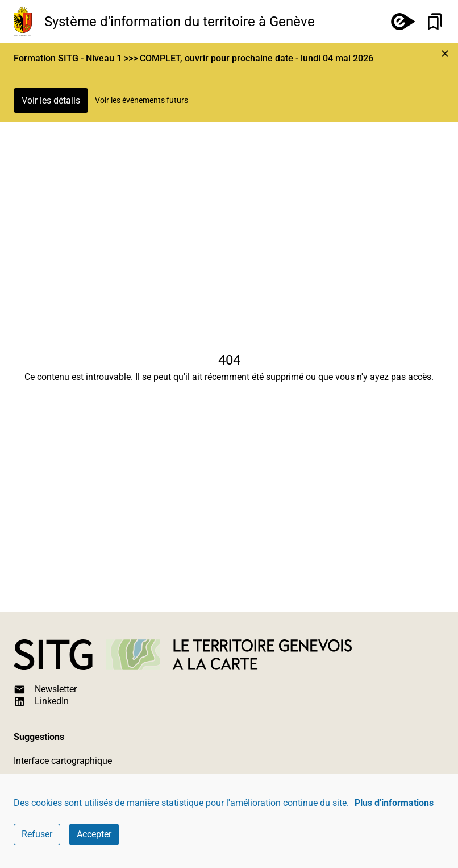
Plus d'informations (394, 803)
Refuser (37, 834)
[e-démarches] (399, 21)
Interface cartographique (63, 761)
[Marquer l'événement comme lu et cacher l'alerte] (445, 53)
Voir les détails (51, 100)
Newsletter (45, 690)
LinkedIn (41, 702)
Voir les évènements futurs (141, 100)
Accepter (94, 834)
